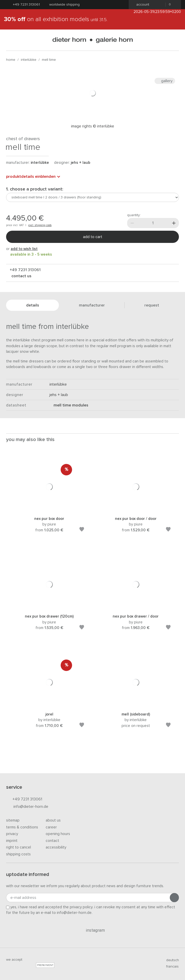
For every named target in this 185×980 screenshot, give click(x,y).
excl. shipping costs (40, 225)
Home (11, 60)
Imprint (12, 841)
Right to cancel (19, 847)
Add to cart (93, 237)
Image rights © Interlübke (93, 126)
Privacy (12, 834)
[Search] (175, 40)
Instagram (92, 930)
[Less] (132, 223)
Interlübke (29, 60)
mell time (49, 60)
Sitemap (13, 820)
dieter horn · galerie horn (92, 40)
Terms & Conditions (22, 827)
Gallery (165, 81)
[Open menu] (10, 40)
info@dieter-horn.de (27, 807)
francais (170, 967)
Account (141, 5)
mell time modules (69, 405)
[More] (174, 223)
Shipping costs (18, 854)
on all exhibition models (56, 19)
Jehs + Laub (81, 163)
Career (51, 827)
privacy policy (81, 907)
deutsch (170, 960)
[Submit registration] (174, 898)
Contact (52, 841)
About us (53, 820)
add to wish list (24, 249)
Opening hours (58, 834)
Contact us (21, 276)
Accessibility (56, 847)
